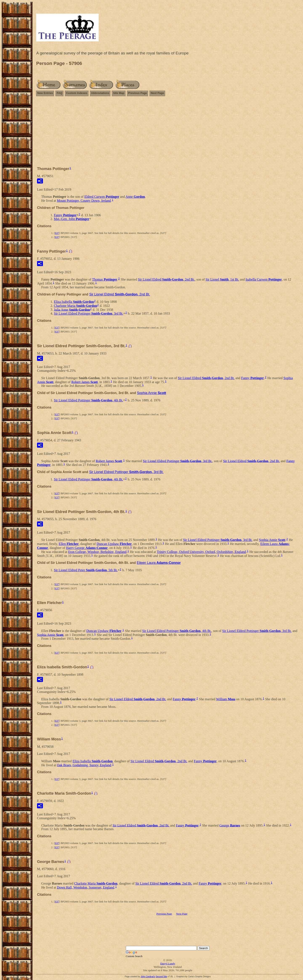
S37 (57, 233)
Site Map (119, 93)
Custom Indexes (77, 93)
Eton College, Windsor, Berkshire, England (97, 552)
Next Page (157, 93)
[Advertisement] (168, 129)
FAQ (59, 93)
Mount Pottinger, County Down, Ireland (84, 201)
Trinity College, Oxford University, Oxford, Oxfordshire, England (201, 552)
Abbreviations (100, 93)
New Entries (45, 93)
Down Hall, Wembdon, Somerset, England (86, 887)
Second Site (161, 977)
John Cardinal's (148, 977)
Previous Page (138, 93)
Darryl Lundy (168, 964)
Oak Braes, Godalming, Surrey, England (84, 765)
